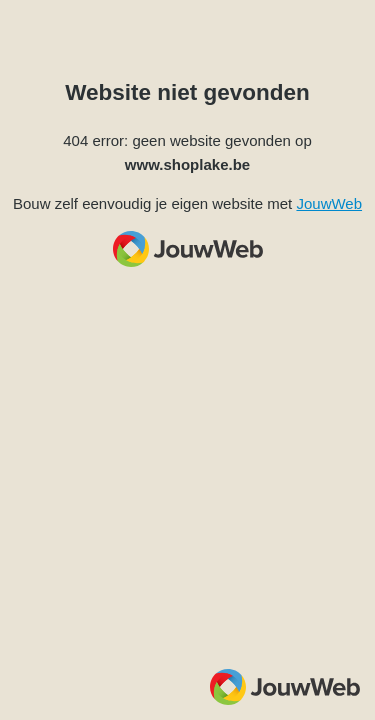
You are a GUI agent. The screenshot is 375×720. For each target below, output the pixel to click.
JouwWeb (329, 203)
